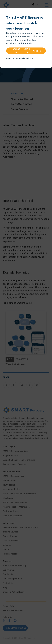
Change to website (27, 51)
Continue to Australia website (20, 58)
